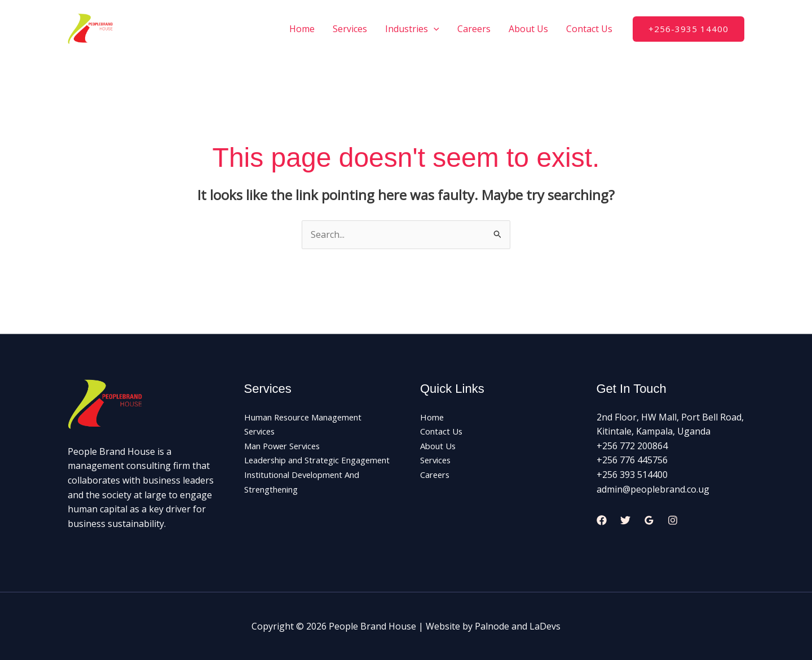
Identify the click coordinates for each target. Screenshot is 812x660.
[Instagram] (673, 520)
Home (302, 29)
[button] (689, 29)
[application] (434, 29)
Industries (412, 29)
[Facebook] (602, 520)
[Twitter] (625, 520)
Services (350, 29)
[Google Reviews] (649, 520)
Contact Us (589, 29)
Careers (474, 29)
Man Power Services (287, 446)
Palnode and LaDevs (518, 626)
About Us (528, 29)
